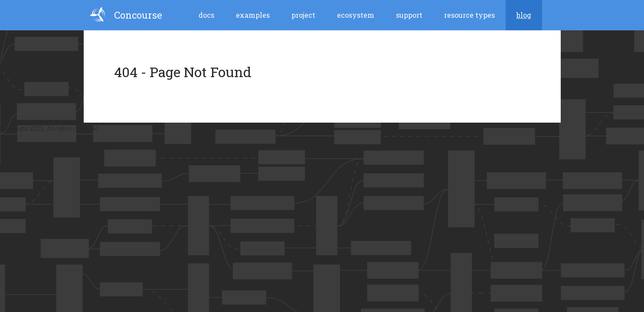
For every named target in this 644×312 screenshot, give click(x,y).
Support (409, 15)
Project (303, 15)
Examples (253, 15)
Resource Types (469, 15)
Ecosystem (356, 15)
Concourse (126, 15)
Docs (206, 15)
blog (524, 15)
